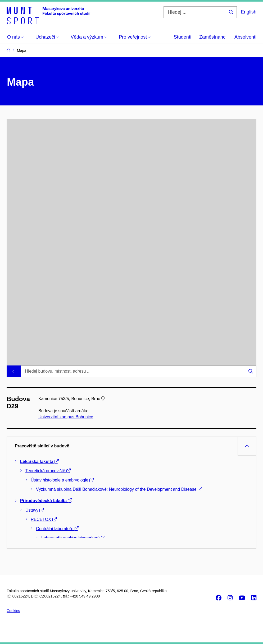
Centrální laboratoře (57, 529)
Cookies (13, 611)
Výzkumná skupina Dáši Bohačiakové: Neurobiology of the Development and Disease (119, 489)
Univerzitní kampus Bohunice (66, 417)
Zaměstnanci (213, 37)
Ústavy (35, 510)
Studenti (183, 37)
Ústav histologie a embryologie (62, 480)
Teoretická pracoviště (48, 471)
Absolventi (245, 37)
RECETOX (44, 519)
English (249, 12)
